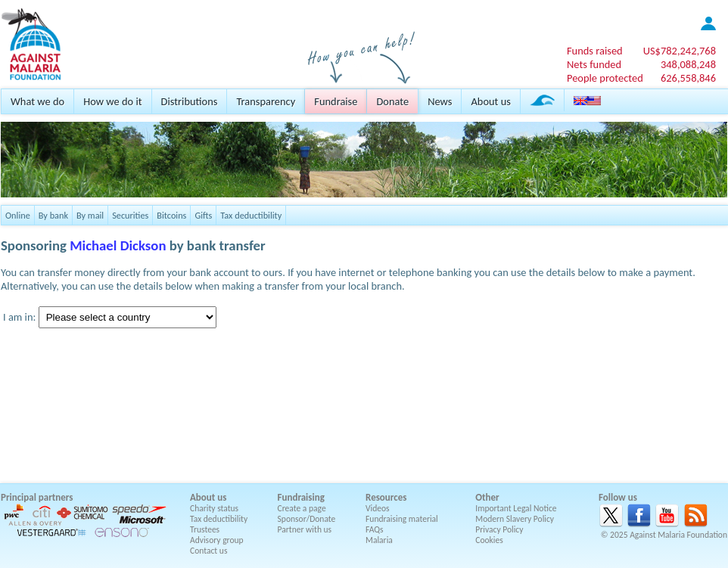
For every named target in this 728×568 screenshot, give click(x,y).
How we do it (112, 101)
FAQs (375, 529)
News (440, 101)
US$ (680, 51)
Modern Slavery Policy (515, 519)
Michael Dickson (118, 245)
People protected (605, 78)
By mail (90, 215)
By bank (53, 215)
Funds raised (595, 51)
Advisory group (217, 540)
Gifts (203, 215)
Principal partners (37, 497)
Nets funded (594, 64)
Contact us (208, 551)
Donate (392, 101)
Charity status (214, 508)
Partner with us (305, 529)
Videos (378, 508)
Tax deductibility (251, 215)
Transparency (266, 101)
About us (490, 101)
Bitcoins (171, 215)
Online (18, 215)
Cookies (489, 540)
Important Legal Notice (516, 508)
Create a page (302, 508)
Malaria (379, 540)
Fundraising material (402, 519)
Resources (386, 497)
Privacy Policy (499, 529)
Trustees (205, 529)
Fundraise (336, 101)
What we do (37, 101)
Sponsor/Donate (307, 519)
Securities (130, 215)
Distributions (190, 101)
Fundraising (301, 497)
